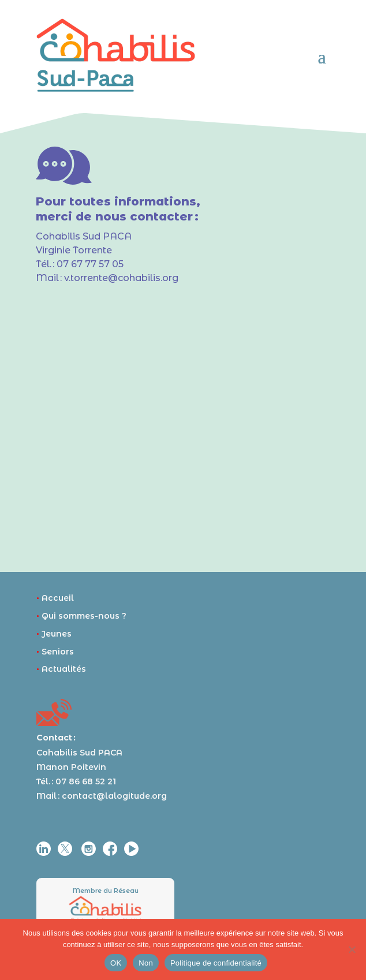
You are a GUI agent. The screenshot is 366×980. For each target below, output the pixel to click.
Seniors (55, 652)
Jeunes (54, 634)
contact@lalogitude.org (114, 796)
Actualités (61, 669)
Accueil (55, 598)
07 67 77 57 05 (90, 264)
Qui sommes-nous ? (81, 616)
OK (116, 963)
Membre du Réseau (106, 891)
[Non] (352, 949)
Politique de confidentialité (216, 963)
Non (146, 963)
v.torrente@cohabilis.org (121, 278)
